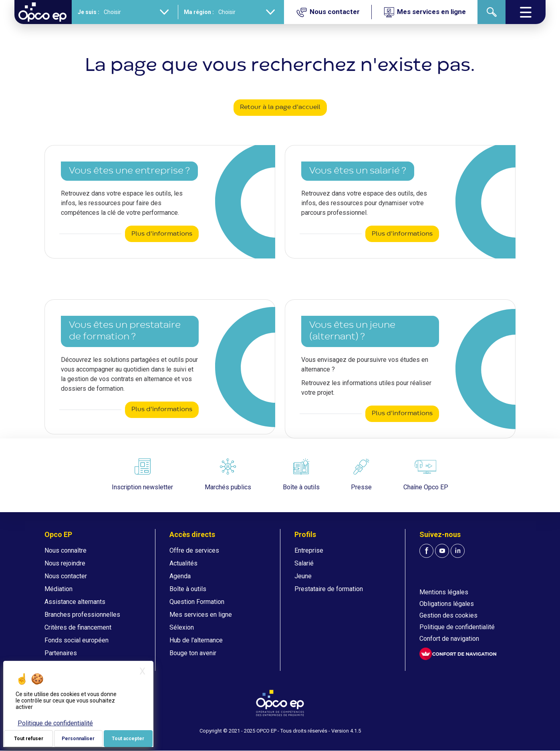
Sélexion (182, 627)
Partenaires (61, 653)
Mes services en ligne (201, 615)
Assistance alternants (75, 602)
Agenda (180, 576)
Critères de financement (78, 627)
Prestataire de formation (329, 589)
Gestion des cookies (448, 615)
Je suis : (87, 12)
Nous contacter (66, 576)
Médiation (58, 589)
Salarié (304, 563)
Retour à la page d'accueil (280, 107)
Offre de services (194, 550)
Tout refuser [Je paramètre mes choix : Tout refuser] (29, 739)
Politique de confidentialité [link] (55, 723)
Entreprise (309, 550)
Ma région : (198, 12)
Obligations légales (447, 604)
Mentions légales (444, 592)
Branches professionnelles (82, 615)
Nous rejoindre (65, 563)
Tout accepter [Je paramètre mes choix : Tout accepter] (128, 739)
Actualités (183, 563)
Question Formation (197, 602)
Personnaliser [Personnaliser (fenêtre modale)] (78, 739)
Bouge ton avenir (193, 653)
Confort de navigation (449, 639)
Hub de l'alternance (196, 640)
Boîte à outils (188, 589)
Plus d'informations (162, 234)
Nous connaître (65, 550)
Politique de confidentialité (457, 627)
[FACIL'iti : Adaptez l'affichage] (458, 654)
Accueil (25, 34)
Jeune (303, 576)
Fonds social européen (77, 640)
